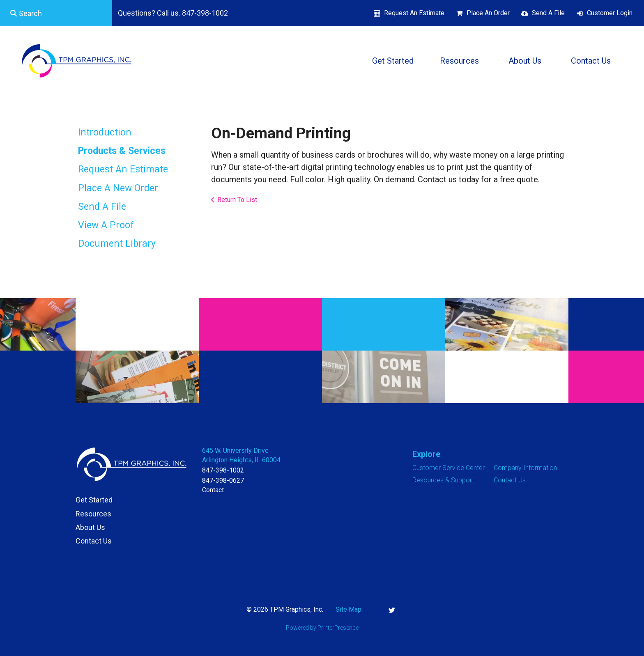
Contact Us (591, 61)
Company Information (525, 468)
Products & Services (122, 151)
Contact (213, 490)
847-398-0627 (223, 481)
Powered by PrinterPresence (322, 628)
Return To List (237, 200)
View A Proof (106, 225)
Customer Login (610, 13)
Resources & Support (443, 480)
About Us (525, 61)
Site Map (348, 609)
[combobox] (56, 13)
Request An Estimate (414, 13)
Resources (459, 61)
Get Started (393, 61)
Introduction (105, 132)
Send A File (548, 13)
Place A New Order (118, 188)
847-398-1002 (223, 470)
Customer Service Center (448, 468)
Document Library (117, 244)
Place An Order (488, 13)
